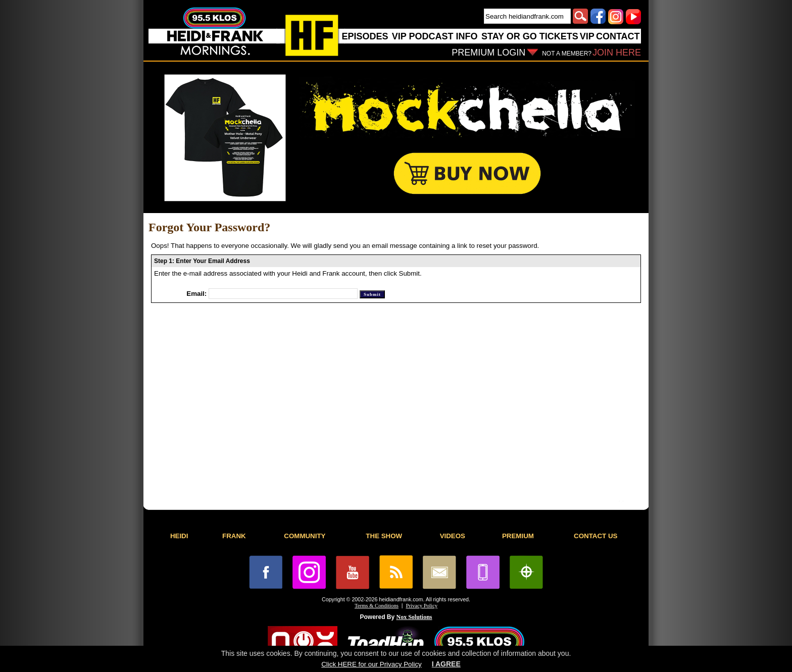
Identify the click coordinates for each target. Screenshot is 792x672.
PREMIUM (518, 536)
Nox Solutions (414, 617)
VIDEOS (453, 536)
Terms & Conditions (377, 606)
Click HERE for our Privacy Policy (371, 664)
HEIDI (179, 536)
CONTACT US (596, 536)
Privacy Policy (422, 606)
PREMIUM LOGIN (488, 53)
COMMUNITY (305, 536)
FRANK (234, 536)
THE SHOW (384, 536)
